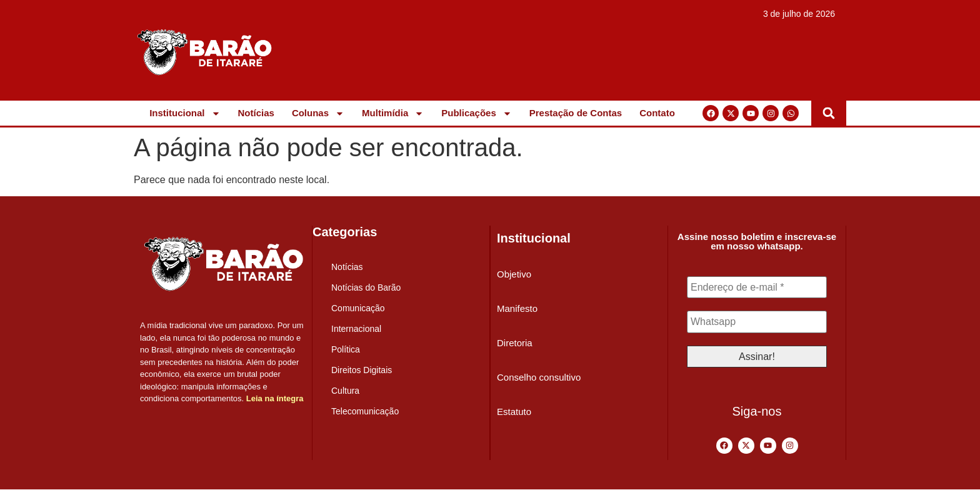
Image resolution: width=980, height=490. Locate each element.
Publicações (477, 113)
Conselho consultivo (539, 377)
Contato (657, 113)
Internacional (356, 329)
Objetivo (514, 274)
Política (346, 349)
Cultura (345, 391)
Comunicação (358, 308)
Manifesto (517, 308)
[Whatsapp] (757, 322)
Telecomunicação (365, 411)
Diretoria (515, 343)
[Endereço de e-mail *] (757, 287)
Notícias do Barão (366, 287)
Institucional (185, 113)
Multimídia (393, 113)
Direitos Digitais (362, 370)
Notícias (256, 113)
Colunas (318, 113)
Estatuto (514, 412)
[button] (829, 113)
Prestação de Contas (576, 113)
